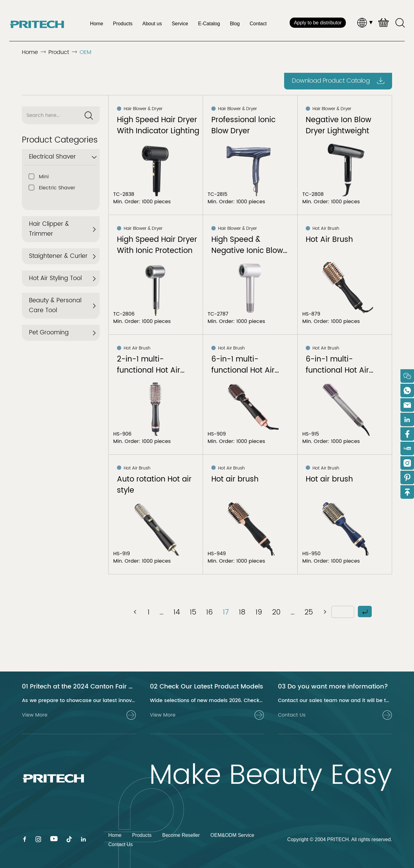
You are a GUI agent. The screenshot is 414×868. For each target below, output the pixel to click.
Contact (258, 24)
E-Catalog (209, 24)
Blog (235, 24)
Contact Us (120, 844)
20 (276, 612)
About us (152, 24)
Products (123, 24)
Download (338, 81)
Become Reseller (181, 835)
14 (177, 612)
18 (242, 612)
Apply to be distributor (318, 23)
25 (309, 612)
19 (259, 612)
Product (59, 52)
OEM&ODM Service (232, 835)
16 (209, 612)
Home (97, 24)
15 (193, 612)
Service (180, 24)
